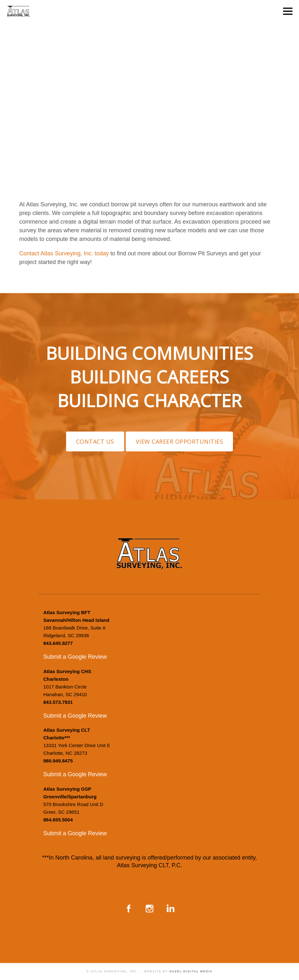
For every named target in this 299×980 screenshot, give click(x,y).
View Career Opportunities (179, 441)
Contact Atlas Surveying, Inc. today (64, 253)
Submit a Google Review (75, 657)
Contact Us (95, 441)
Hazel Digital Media (191, 971)
